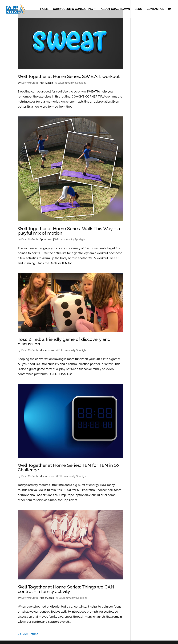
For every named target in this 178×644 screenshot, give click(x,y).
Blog (138, 9)
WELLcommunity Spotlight (70, 83)
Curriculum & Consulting (73, 9)
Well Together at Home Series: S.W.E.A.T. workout (69, 76)
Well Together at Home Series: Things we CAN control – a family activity (66, 589)
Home (44, 9)
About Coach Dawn (115, 9)
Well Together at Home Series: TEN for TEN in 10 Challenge (68, 468)
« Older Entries (28, 634)
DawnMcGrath (30, 83)
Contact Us (155, 9)
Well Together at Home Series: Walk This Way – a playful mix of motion (69, 231)
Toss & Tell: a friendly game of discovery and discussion (64, 342)
